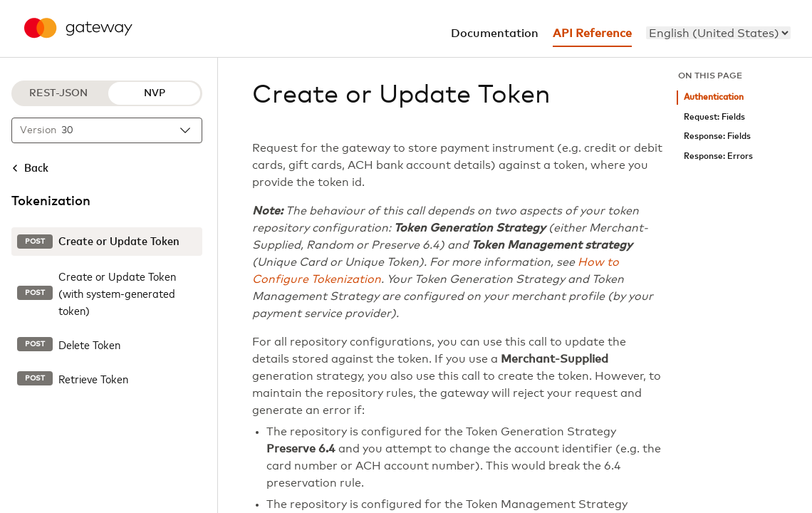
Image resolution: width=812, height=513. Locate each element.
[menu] (718, 33)
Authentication (714, 97)
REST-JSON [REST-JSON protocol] (58, 93)
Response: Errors (718, 156)
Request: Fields (714, 117)
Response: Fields (717, 136)
